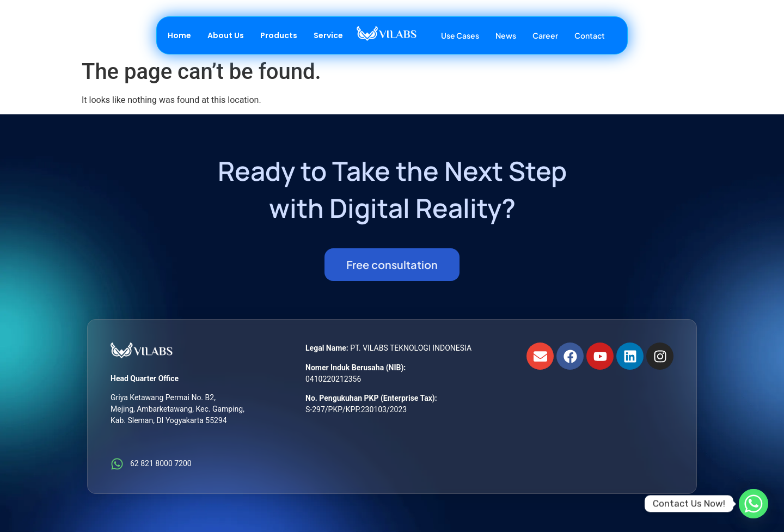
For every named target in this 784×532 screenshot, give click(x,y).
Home (179, 35)
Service (328, 35)
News (506, 35)
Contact (590, 35)
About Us (226, 35)
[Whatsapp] (754, 504)
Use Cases (460, 35)
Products (279, 35)
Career (545, 35)
